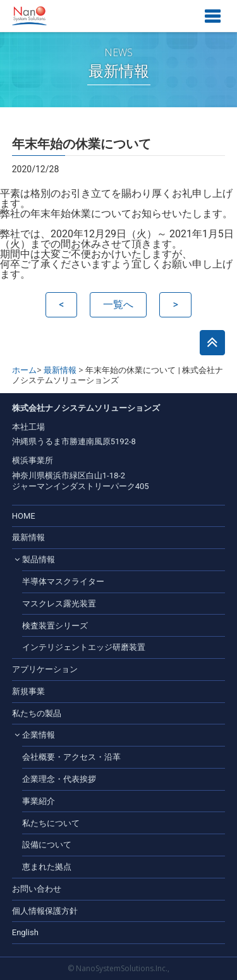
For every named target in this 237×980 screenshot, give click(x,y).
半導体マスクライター (63, 582)
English (25, 932)
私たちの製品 (37, 713)
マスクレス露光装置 (59, 604)
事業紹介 (39, 801)
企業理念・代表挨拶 (59, 779)
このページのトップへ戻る (212, 343)
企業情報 (39, 735)
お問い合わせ (37, 889)
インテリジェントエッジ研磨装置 (84, 647)
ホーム (24, 370)
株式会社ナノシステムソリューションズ (29, 16)
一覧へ (118, 304)
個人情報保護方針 (45, 911)
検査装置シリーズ (55, 626)
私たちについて (51, 823)
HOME (24, 516)
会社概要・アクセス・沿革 (71, 757)
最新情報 (60, 370)
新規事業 (28, 691)
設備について (47, 845)
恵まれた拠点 (47, 867)
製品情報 (39, 559)
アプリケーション (45, 669)
